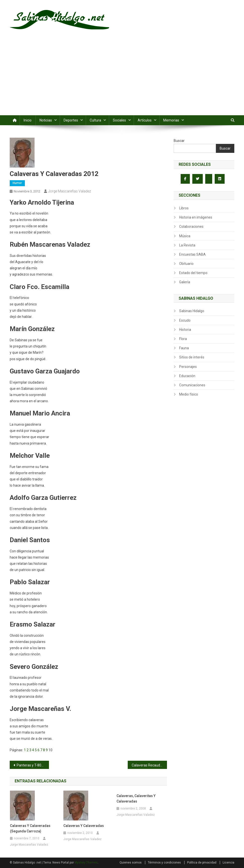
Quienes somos (131, 863)
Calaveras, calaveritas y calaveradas (136, 799)
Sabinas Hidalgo (192, 311)
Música (185, 236)
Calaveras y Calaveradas (84, 826)
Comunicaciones (192, 385)
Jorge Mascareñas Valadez (70, 191)
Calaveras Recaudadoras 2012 (149, 765)
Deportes (71, 120)
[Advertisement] (122, 78)
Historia (185, 330)
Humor (17, 183)
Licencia (228, 863)
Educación (187, 376)
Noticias (46, 120)
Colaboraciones (191, 227)
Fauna (184, 348)
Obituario (186, 264)
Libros (184, 208)
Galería (185, 282)
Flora (183, 339)
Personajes (188, 367)
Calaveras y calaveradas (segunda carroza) (30, 828)
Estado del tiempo (193, 273)
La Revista (187, 245)
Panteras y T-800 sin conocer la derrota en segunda (33, 765)
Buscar (179, 141)
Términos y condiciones (164, 863)
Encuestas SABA (192, 254)
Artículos (145, 120)
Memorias (171, 120)
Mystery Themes (86, 863)
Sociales (119, 120)
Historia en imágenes (196, 217)
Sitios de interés (192, 357)
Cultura (95, 120)
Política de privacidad (202, 863)
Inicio (28, 120)
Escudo (185, 320)
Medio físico (189, 394)
